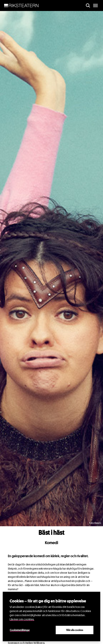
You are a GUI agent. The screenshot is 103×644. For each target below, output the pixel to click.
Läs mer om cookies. (22, 619)
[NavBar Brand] (21, 6)
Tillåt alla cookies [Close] (75, 630)
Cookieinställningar (20, 630)
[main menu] (95, 6)
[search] (88, 6)
